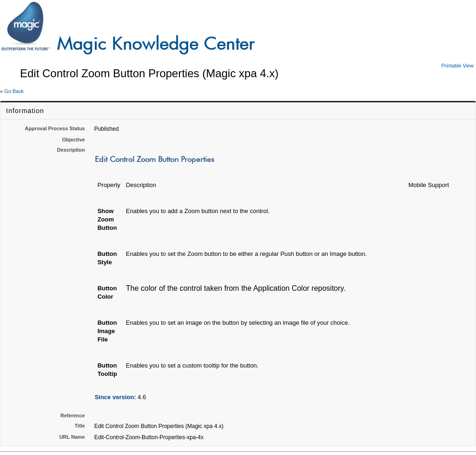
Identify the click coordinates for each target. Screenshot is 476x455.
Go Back (14, 91)
